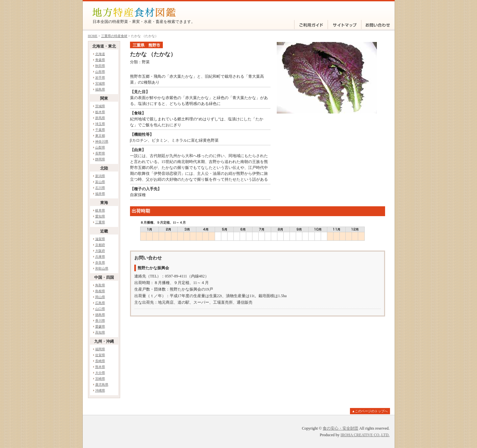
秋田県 (100, 66)
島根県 (100, 291)
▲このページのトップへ (370, 411)
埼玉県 (100, 124)
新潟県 (100, 176)
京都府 (100, 245)
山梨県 (100, 147)
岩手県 (100, 78)
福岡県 (100, 349)
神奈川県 (102, 142)
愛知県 (100, 216)
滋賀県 (100, 239)
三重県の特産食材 (114, 36)
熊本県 (100, 367)
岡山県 (100, 297)
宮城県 (100, 83)
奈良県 (100, 263)
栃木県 (100, 112)
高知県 (100, 332)
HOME (93, 36)
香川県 (100, 321)
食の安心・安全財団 (340, 428)
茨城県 (100, 106)
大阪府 (100, 251)
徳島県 (100, 315)
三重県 (100, 222)
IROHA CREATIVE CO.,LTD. (365, 435)
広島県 (100, 303)
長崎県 (100, 361)
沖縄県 (100, 390)
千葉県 (100, 130)
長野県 (100, 153)
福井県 (100, 194)
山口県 (100, 309)
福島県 (100, 89)
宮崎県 (100, 379)
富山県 (100, 182)
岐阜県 (100, 210)
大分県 (100, 373)
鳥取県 (100, 285)
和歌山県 (102, 268)
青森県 (100, 60)
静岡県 (100, 159)
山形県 (100, 72)
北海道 (100, 54)
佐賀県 (100, 355)
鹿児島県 (102, 385)
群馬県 (100, 118)
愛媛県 (100, 326)
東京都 (100, 136)
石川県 (100, 188)
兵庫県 (100, 257)
